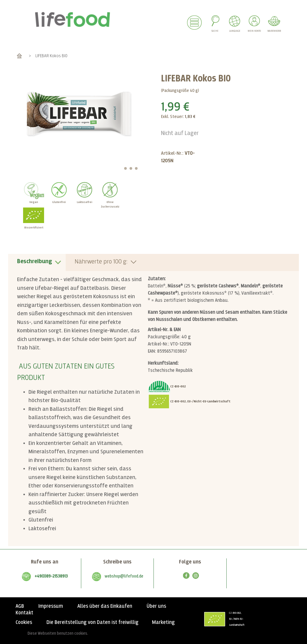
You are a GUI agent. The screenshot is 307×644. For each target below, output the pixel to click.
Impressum (51, 606)
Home (19, 56)
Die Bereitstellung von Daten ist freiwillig (92, 622)
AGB (20, 606)
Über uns (156, 606)
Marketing (163, 622)
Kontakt (24, 613)
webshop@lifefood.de (124, 576)
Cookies (24, 622)
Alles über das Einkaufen (105, 606)
